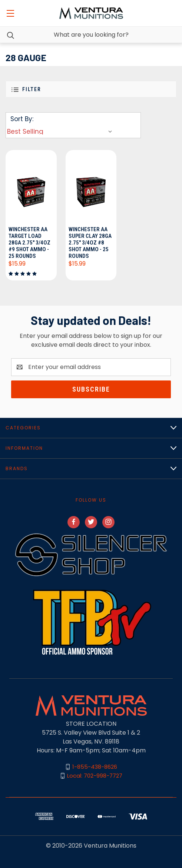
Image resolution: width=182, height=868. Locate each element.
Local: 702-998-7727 (95, 776)
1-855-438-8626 (95, 767)
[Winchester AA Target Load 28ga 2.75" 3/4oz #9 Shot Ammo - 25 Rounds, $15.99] (31, 187)
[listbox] (61, 132)
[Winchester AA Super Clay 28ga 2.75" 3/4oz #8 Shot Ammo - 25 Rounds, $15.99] (91, 187)
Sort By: (22, 119)
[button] (91, 89)
